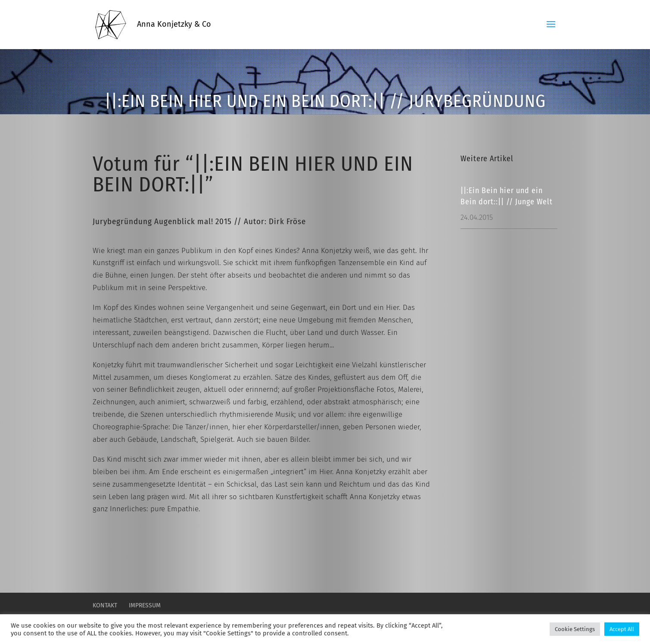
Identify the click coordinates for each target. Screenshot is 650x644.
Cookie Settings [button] (575, 629)
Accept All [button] (622, 629)
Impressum (145, 605)
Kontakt (105, 605)
